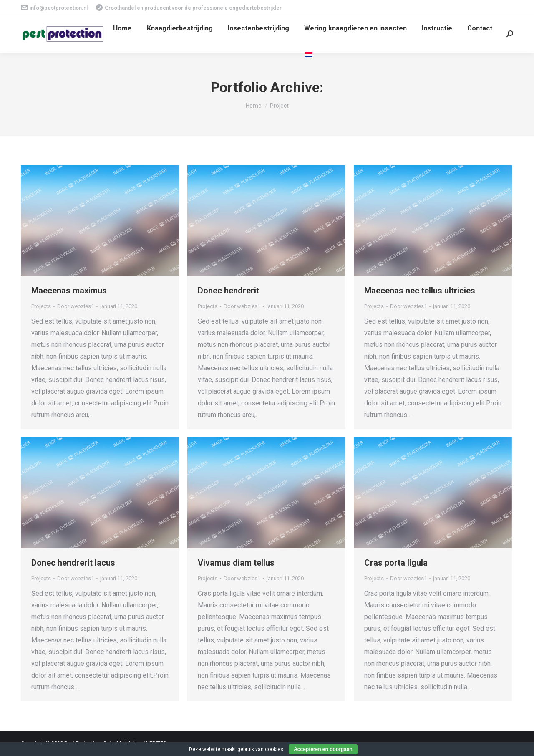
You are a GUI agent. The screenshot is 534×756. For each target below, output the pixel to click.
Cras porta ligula (396, 563)
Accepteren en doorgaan (323, 749)
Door (76, 306)
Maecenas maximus (69, 291)
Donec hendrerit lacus (73, 563)
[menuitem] (122, 28)
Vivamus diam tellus (236, 563)
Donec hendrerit (228, 291)
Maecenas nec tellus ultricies (420, 291)
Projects (41, 306)
